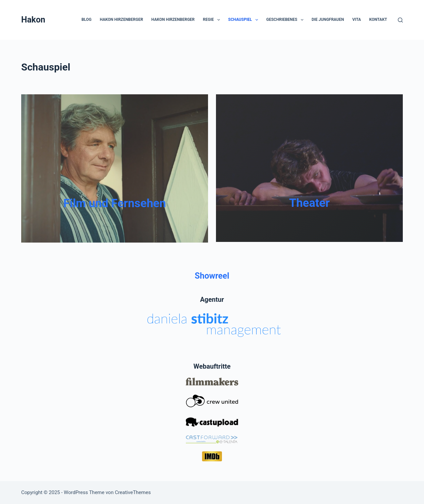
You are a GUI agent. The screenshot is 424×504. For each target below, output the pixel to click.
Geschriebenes (286, 20)
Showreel (212, 276)
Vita (356, 20)
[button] (219, 20)
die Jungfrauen (328, 20)
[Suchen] (400, 20)
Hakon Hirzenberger (121, 20)
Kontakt (378, 20)
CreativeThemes (133, 492)
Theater (309, 203)
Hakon (33, 20)
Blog (86, 20)
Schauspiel (244, 20)
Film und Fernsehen (115, 203)
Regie (213, 20)
